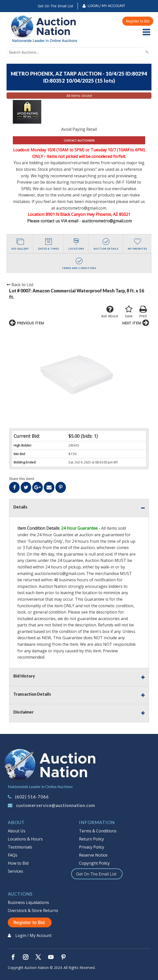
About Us (17, 831)
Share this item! (22, 479)
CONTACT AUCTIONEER (79, 140)
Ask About (110, 312)
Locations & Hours (25, 839)
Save (129, 312)
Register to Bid (138, 21)
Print (143, 312)
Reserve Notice (93, 855)
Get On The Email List (55, 6)
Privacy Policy (92, 847)
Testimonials (20, 847)
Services (15, 871)
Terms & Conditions (98, 831)
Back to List (20, 285)
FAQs (13, 855)
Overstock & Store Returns (33, 910)
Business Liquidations (28, 902)
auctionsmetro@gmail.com (60, 573)
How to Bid (18, 863)
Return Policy (91, 839)
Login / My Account (106, 6)
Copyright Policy (94, 863)
